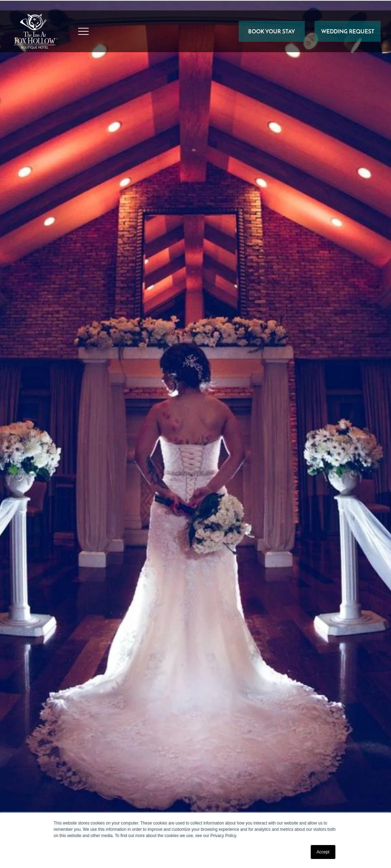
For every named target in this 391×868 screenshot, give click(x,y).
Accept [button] (323, 852)
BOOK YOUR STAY (272, 31)
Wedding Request (348, 31)
